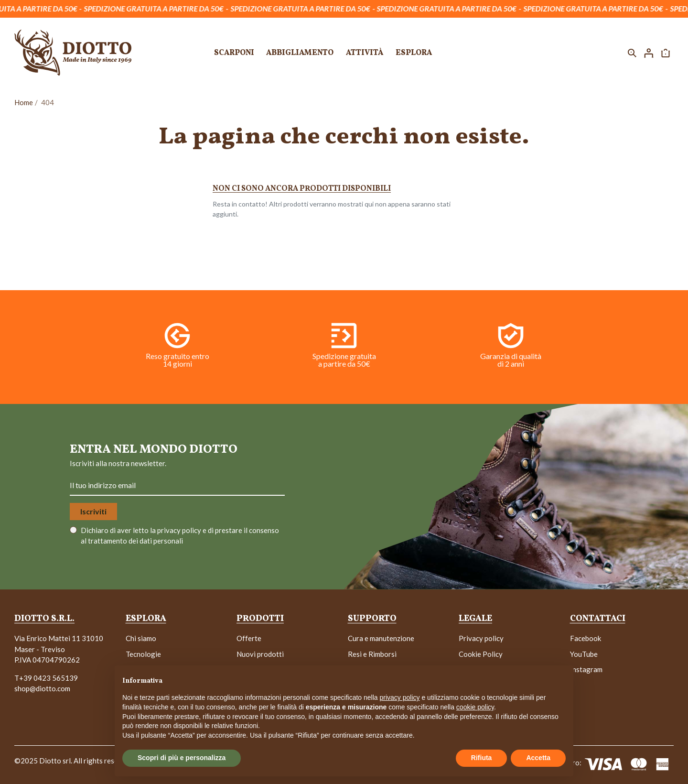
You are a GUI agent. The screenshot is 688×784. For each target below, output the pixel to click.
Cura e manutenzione (381, 638)
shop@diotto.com (42, 688)
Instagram (586, 669)
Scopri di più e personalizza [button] (182, 758)
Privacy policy (481, 638)
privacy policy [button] (400, 697)
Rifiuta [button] (482, 758)
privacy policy (180, 530)
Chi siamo (141, 638)
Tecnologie (143, 654)
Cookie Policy (481, 654)
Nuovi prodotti (260, 654)
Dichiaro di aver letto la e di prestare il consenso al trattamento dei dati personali (180, 536)
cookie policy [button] (475, 707)
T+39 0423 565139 (46, 678)
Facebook (586, 638)
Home (24, 102)
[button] (632, 53)
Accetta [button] (538, 758)
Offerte (249, 638)
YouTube (584, 654)
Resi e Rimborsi (372, 654)
